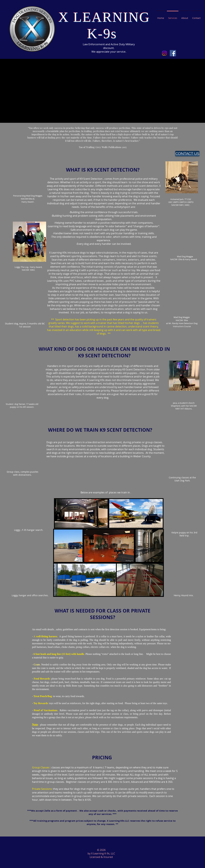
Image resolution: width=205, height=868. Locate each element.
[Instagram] (164, 53)
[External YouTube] (100, 91)
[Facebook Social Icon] (173, 53)
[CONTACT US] (187, 154)
